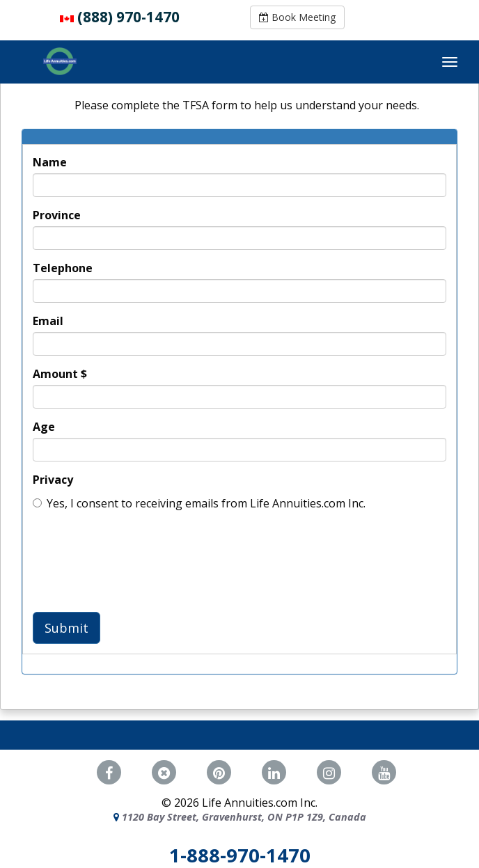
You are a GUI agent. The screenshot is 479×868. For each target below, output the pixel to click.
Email (48, 321)
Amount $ (60, 374)
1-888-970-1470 (240, 855)
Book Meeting (297, 17)
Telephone (63, 268)
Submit (66, 628)
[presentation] (139, 559)
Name (50, 162)
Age (44, 427)
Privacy (53, 480)
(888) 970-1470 (128, 17)
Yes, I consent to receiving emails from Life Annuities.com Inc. (199, 503)
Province (57, 215)
